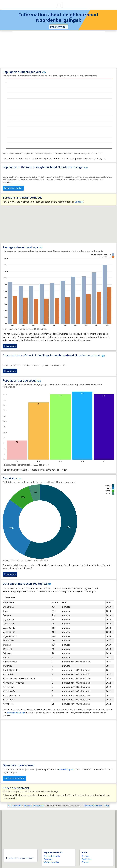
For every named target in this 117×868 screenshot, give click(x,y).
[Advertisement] (59, 49)
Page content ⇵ (59, 27)
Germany (48, 859)
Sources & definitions (15, 779)
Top (107, 805)
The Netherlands (52, 856)
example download (16, 713)
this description (67, 769)
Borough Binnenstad (34, 805)
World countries (51, 862)
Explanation (10, 346)
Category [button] (9, 598)
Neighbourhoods (13, 188)
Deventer (79, 202)
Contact (85, 862)
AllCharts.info (15, 805)
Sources (85, 856)
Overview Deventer (93, 805)
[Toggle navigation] (60, 5)
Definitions (87, 859)
